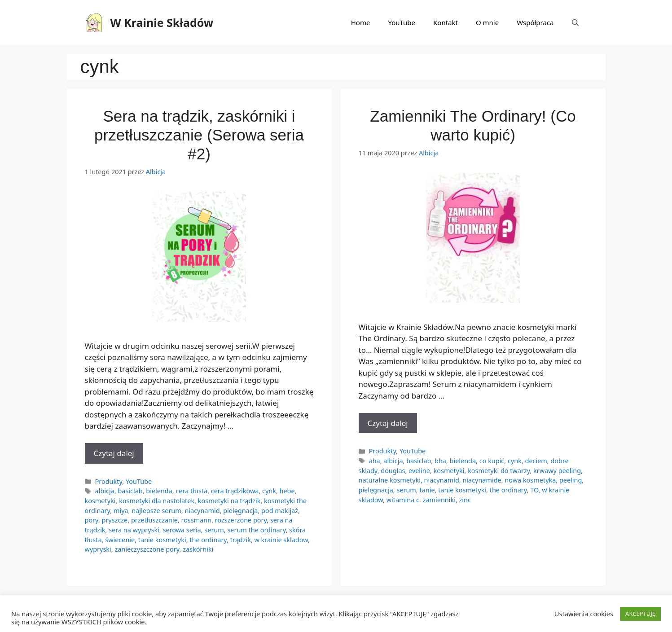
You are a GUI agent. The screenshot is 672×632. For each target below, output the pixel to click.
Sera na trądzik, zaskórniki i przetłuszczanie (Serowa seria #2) (199, 135)
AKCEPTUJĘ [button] (640, 614)
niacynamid (202, 511)
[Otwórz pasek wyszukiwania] (575, 22)
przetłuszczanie (154, 520)
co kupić (492, 461)
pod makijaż (280, 511)
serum (214, 530)
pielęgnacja (240, 511)
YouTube (402, 22)
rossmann (196, 520)
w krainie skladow (281, 540)
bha (440, 461)
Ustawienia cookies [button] (584, 614)
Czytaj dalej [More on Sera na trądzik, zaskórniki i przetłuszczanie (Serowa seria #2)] (114, 453)
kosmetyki (100, 501)
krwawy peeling (557, 471)
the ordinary (208, 540)
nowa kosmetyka (530, 480)
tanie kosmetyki (162, 540)
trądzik (241, 540)
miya (121, 511)
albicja (105, 491)
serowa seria (182, 530)
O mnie (487, 22)
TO (534, 490)
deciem (536, 461)
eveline (419, 471)
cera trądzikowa (235, 491)
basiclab (130, 491)
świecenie (120, 540)
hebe (287, 491)
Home (361, 22)
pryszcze (115, 520)
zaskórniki (198, 549)
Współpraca (535, 22)
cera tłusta (191, 491)
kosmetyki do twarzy (499, 471)
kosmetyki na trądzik (229, 501)
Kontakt (446, 22)
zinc (465, 500)
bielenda (159, 491)
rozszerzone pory (241, 520)
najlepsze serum (156, 511)
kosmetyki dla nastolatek (157, 501)
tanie (427, 490)
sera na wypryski (134, 530)
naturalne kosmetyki (390, 480)
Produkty (109, 481)
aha (375, 461)
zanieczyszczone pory (147, 549)
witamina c (403, 500)
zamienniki (439, 500)
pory (92, 520)
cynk (269, 491)
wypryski (98, 549)
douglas (393, 471)
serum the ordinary (256, 530)
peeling (571, 480)
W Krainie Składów (162, 22)
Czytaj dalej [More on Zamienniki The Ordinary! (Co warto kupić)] (388, 423)
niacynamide (482, 480)
